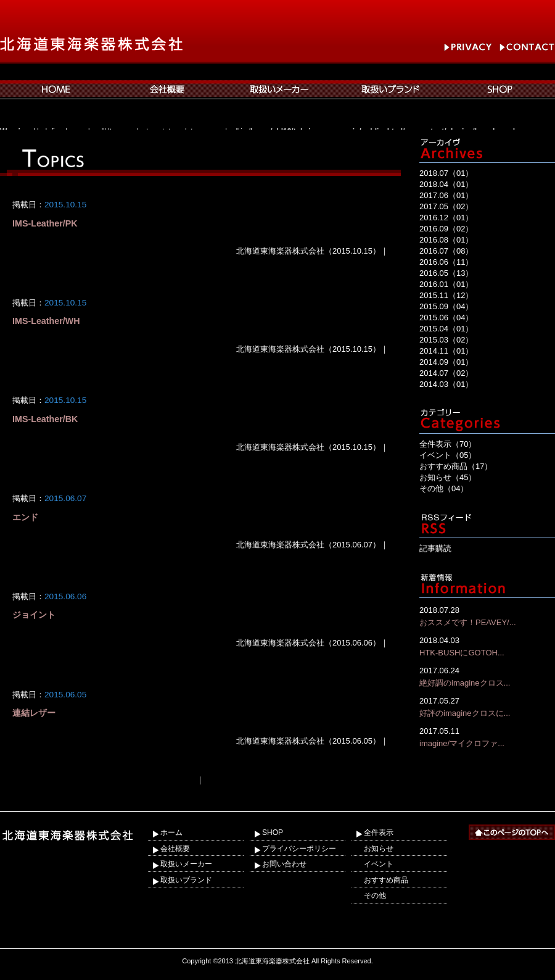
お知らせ (379, 849)
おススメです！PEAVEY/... (487, 616)
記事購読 (435, 548)
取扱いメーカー (186, 864)
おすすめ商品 (386, 880)
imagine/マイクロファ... (487, 737)
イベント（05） (448, 455)
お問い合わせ (284, 864)
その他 (375, 895)
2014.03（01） (446, 384)
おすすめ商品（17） (456, 466)
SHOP (273, 833)
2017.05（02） (446, 206)
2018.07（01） (446, 173)
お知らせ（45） (448, 477)
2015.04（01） (446, 329)
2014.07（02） (446, 373)
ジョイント (34, 615)
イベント (379, 864)
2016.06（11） (446, 262)
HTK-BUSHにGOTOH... (487, 646)
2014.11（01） (446, 351)
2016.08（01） (446, 240)
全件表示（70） (448, 444)
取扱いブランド (186, 880)
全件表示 (379, 833)
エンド (25, 517)
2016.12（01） (446, 218)
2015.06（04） (446, 318)
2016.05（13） (446, 273)
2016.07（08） (446, 251)
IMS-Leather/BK (45, 419)
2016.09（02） (446, 229)
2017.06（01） (446, 195)
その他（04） (444, 488)
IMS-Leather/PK (45, 223)
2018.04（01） (446, 184)
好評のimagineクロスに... (487, 706)
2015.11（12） (446, 295)
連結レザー (34, 713)
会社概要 (175, 849)
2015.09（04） (446, 306)
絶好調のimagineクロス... (487, 676)
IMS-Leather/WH (46, 321)
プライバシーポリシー (299, 849)
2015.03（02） (446, 340)
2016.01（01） (446, 284)
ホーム (171, 833)
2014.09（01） (446, 362)
